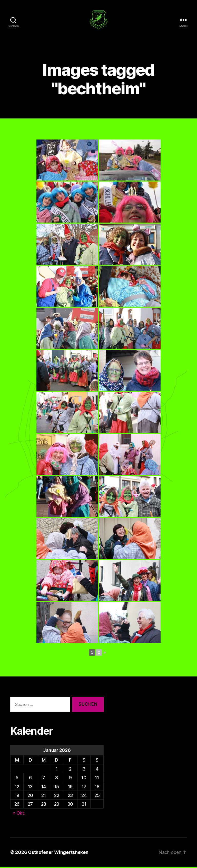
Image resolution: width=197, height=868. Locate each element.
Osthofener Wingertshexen (58, 854)
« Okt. (19, 814)
